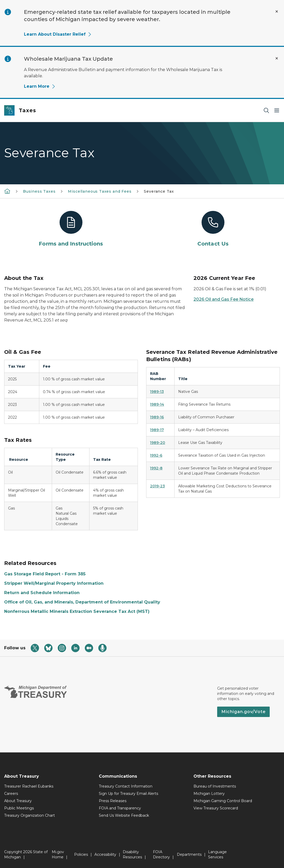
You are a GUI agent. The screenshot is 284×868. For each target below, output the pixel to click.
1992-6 (156, 455)
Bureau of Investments (215, 786)
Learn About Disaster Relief (58, 34)
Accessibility (105, 854)
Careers (11, 794)
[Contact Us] (213, 229)
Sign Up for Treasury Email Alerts (128, 794)
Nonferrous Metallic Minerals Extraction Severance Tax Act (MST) (77, 611)
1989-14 (157, 404)
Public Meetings (19, 808)
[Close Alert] (277, 11)
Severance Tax (159, 191)
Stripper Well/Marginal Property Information (54, 583)
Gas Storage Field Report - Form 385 (45, 574)
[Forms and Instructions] (71, 229)
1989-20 (158, 443)
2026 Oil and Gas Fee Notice (224, 299)
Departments (189, 854)
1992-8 (156, 468)
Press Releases (113, 801)
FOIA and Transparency (120, 808)
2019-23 (157, 486)
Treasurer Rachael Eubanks (29, 786)
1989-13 (157, 392)
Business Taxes (39, 191)
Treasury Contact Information (126, 786)
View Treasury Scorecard (216, 808)
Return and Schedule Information (42, 593)
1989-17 (157, 430)
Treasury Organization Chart (30, 815)
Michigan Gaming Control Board (223, 801)
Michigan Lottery (209, 794)
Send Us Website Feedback (124, 815)
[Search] (266, 111)
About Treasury (18, 801)
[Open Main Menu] (277, 111)
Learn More (40, 86)
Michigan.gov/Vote (243, 712)
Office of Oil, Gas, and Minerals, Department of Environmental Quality (82, 602)
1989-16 (157, 417)
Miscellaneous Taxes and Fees (100, 191)
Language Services (217, 854)
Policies (81, 854)
